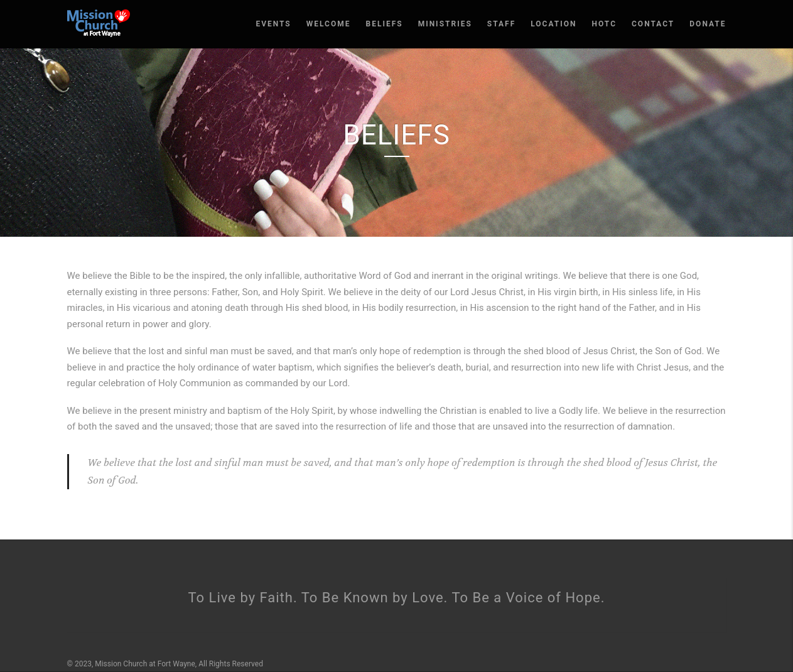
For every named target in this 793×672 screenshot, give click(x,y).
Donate (708, 24)
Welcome (329, 24)
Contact (653, 24)
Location (553, 24)
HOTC (604, 24)
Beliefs (385, 24)
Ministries (445, 24)
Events (273, 24)
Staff (501, 24)
